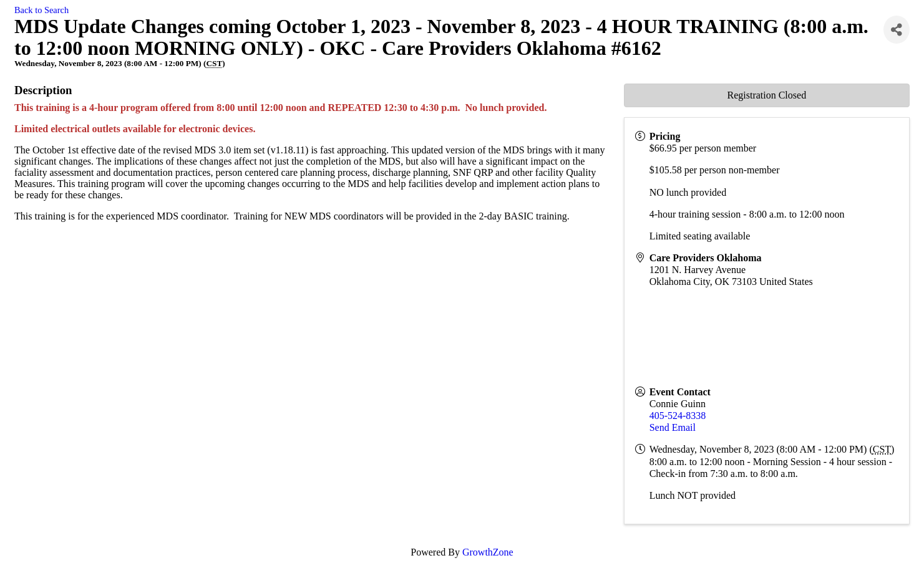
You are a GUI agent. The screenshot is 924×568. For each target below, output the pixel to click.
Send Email (673, 427)
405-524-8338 (678, 416)
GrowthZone (488, 552)
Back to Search (41, 10)
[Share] (897, 30)
